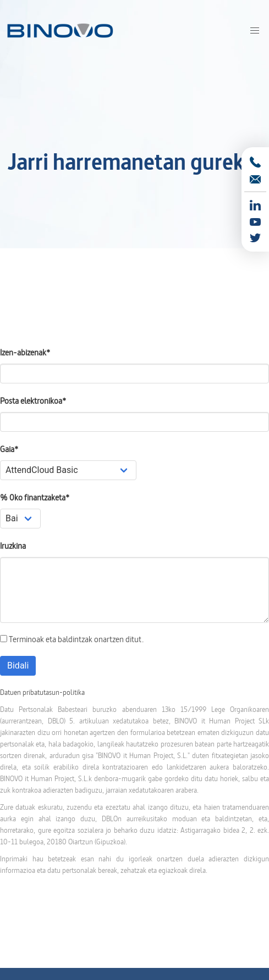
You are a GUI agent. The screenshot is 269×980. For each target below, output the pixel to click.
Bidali (18, 666)
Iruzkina (13, 546)
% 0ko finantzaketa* (35, 497)
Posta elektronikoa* (33, 401)
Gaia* (9, 449)
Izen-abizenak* (25, 352)
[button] (255, 31)
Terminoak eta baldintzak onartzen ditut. (72, 639)
